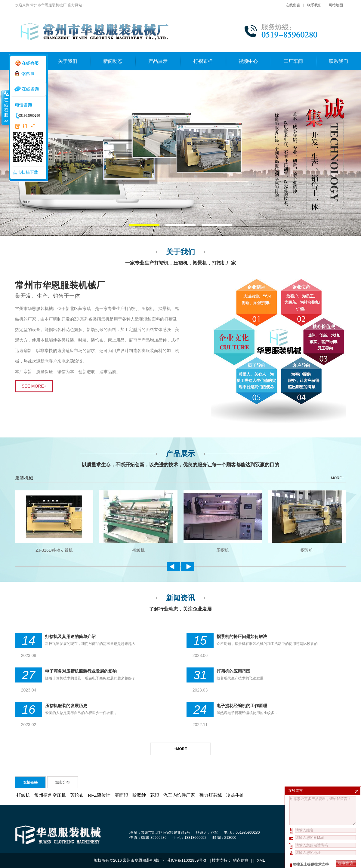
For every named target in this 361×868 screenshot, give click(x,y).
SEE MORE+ (34, 386)
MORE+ (337, 478)
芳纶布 (77, 795)
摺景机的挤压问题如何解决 (242, 636)
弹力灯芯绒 (211, 795)
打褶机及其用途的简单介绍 (70, 636)
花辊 (155, 795)
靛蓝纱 (139, 795)
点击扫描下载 (26, 172)
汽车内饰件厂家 (179, 795)
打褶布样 (203, 61)
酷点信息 (241, 860)
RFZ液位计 (99, 795)
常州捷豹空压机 (50, 795)
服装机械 (24, 478)
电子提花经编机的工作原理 (242, 706)
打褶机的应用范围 (233, 671)
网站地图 (336, 5)
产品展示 (158, 61)
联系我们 (314, 5)
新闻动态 (113, 61)
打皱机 (23, 795)
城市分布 (63, 782)
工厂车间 (293, 61)
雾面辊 (121, 795)
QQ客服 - (29, 74)
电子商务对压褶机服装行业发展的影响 (81, 671)
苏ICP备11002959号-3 (187, 860)
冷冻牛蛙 (235, 795)
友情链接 (30, 782)
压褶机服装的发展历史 (66, 706)
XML (261, 860)
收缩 (5, 107)
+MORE (180, 749)
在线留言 (293, 5)
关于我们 (68, 61)
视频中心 (248, 61)
